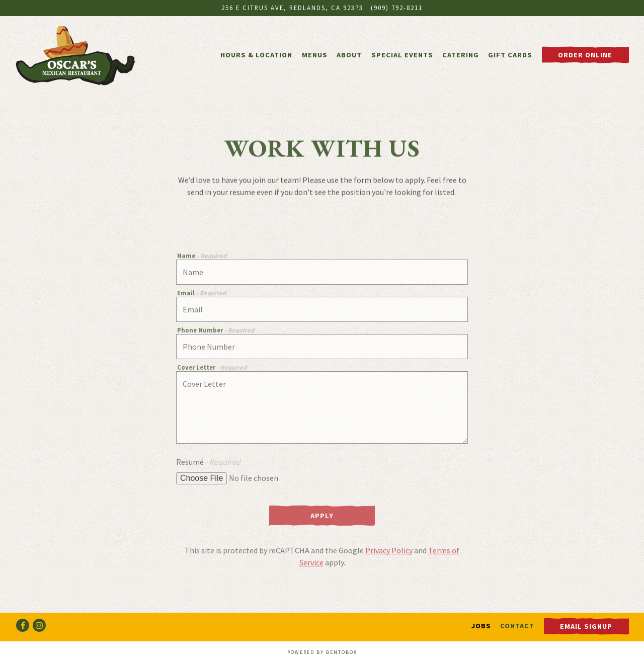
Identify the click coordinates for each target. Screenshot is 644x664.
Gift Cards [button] (510, 55)
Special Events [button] (402, 55)
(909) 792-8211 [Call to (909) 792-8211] (397, 8)
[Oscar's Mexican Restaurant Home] (75, 54)
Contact (517, 626)
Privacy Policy (389, 552)
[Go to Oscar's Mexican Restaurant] (292, 8)
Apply (322, 518)
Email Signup (586, 626)
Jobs (481, 626)
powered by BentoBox (322, 652)
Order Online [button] (585, 55)
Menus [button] (315, 55)
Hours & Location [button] (256, 55)
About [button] (349, 55)
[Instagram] (39, 625)
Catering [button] (461, 55)
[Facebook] (23, 625)
